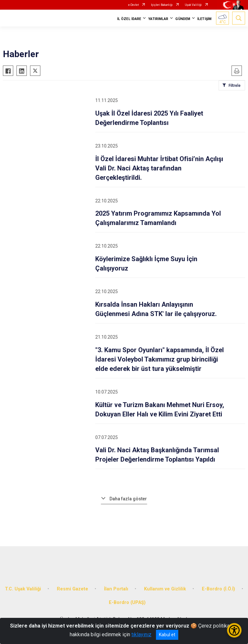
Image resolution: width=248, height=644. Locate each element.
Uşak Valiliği (193, 5)
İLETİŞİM (204, 19)
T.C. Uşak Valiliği (23, 589)
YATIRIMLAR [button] (158, 19)
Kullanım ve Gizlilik (165, 589)
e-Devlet (134, 5)
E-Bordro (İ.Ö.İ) (218, 589)
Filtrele (235, 86)
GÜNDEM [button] (183, 19)
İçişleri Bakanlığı (162, 5)
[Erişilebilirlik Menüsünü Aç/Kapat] (234, 630)
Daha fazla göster (128, 499)
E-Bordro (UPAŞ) (127, 603)
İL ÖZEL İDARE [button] (129, 19)
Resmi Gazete (72, 589)
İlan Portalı (116, 589)
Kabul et (167, 635)
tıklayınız (141, 634)
